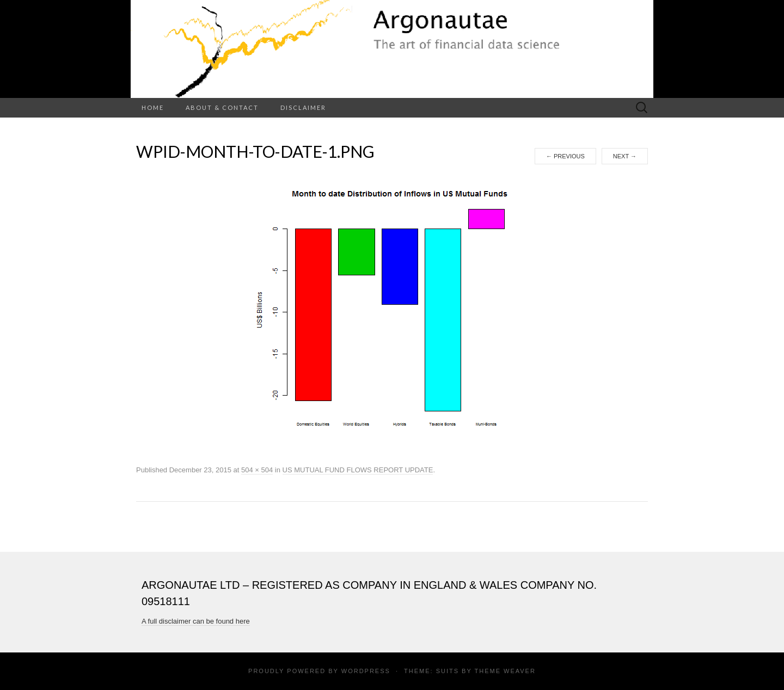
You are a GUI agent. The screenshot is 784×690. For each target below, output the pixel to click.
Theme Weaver (505, 671)
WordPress (366, 671)
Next (625, 156)
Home (153, 107)
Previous (565, 156)
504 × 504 (257, 470)
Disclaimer (303, 107)
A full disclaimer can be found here (196, 621)
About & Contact (222, 107)
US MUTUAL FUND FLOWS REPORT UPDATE (358, 470)
